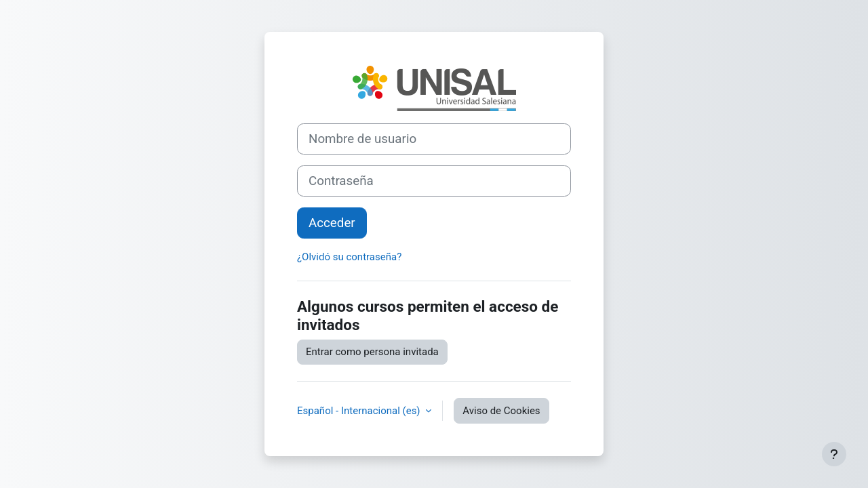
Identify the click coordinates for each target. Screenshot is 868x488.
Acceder (332, 223)
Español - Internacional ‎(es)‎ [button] (360, 411)
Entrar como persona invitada (372, 352)
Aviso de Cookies (501, 411)
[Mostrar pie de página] (834, 454)
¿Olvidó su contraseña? (349, 257)
